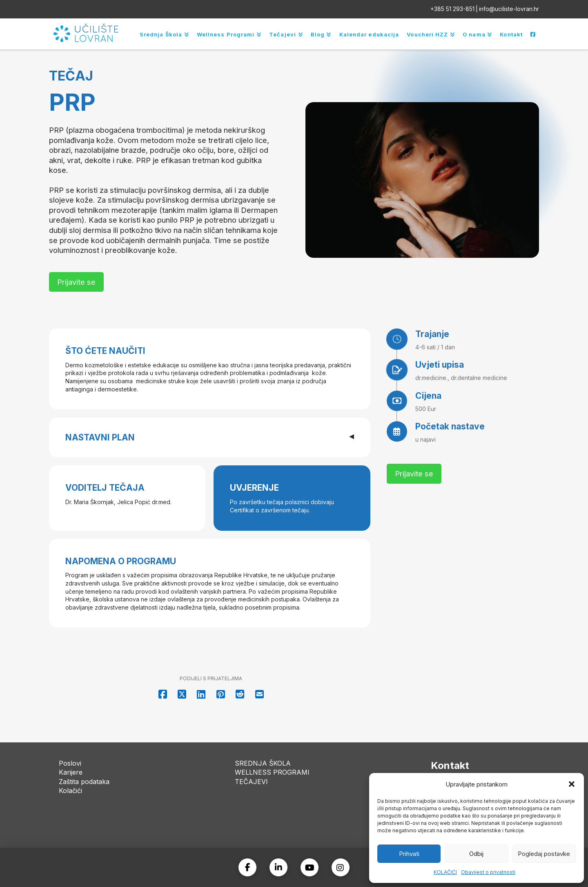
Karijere (71, 772)
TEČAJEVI (251, 782)
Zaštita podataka (84, 782)
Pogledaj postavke (544, 854)
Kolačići (70, 791)
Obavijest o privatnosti (488, 872)
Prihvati (409, 854)
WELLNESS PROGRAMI (272, 772)
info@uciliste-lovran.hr (509, 9)
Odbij (476, 854)
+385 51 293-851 (452, 9)
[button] (572, 784)
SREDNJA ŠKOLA (263, 763)
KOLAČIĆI (445, 872)
